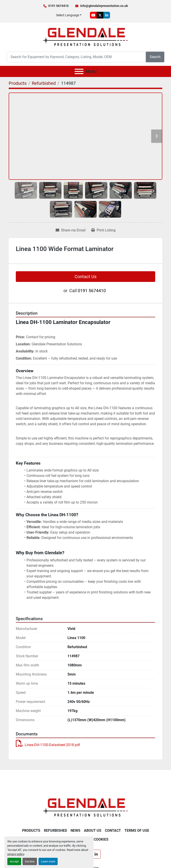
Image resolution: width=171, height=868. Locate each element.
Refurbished (55, 831)
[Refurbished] (44, 83)
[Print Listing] (103, 230)
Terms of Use (137, 831)
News (75, 831)
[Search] (76, 57)
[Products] (18, 83)
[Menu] (79, 71)
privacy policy (16, 854)
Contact (113, 831)
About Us (93, 831)
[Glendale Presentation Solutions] (85, 807)
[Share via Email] (71, 230)
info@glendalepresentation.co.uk (104, 6)
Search (155, 57)
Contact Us (85, 277)
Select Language (68, 15)
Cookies (101, 839)
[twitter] (100, 15)
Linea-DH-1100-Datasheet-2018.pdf (48, 745)
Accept (14, 861)
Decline (30, 861)
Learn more (48, 861)
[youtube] (93, 15)
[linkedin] (107, 15)
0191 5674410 (58, 6)
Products (31, 831)
